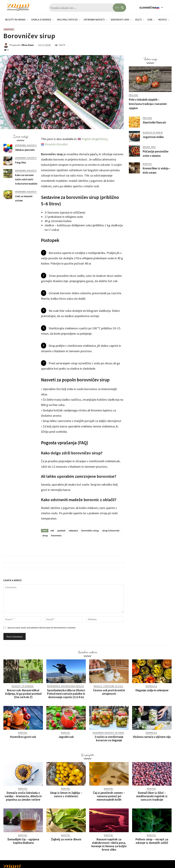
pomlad (61, 530)
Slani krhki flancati (154, 122)
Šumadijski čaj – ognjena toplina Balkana (23, 841)
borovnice (56, 535)
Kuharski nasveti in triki (109, 733)
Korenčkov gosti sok (23, 737)
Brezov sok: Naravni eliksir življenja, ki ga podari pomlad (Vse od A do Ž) (23, 694)
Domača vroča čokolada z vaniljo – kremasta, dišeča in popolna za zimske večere (23, 796)
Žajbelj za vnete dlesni (66, 839)
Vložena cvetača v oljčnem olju (152, 737)
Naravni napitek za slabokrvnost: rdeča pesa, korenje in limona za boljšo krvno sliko (109, 844)
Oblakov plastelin (25, 150)
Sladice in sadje (153, 132)
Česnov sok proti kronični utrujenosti (109, 692)
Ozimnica (151, 686)
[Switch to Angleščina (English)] (92, 139)
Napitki (9, 29)
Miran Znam (28, 45)
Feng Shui (21, 162)
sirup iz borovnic (111, 530)
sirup (45, 535)
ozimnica (73, 530)
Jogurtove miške (153, 137)
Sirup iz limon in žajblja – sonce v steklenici (66, 794)
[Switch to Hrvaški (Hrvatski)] (54, 144)
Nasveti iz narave (23, 686)
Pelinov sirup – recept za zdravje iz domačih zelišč (152, 841)
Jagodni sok (66, 737)
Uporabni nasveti (26, 145)
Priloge (134, 95)
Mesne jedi (149, 147)
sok (52, 530)
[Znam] (18, 7)
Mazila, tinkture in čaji (109, 686)
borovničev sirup (90, 530)
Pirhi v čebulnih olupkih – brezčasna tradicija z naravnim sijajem (148, 104)
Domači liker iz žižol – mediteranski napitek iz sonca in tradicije (152, 796)
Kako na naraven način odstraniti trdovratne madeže (26, 179)
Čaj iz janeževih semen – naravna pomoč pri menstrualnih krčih (109, 796)
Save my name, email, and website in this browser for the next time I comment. (42, 628)
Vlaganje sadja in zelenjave (152, 690)
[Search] (119, 8)
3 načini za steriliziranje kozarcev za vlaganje (109, 739)
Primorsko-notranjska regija (66, 686)
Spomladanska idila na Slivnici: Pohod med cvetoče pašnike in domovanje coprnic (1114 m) (66, 694)
